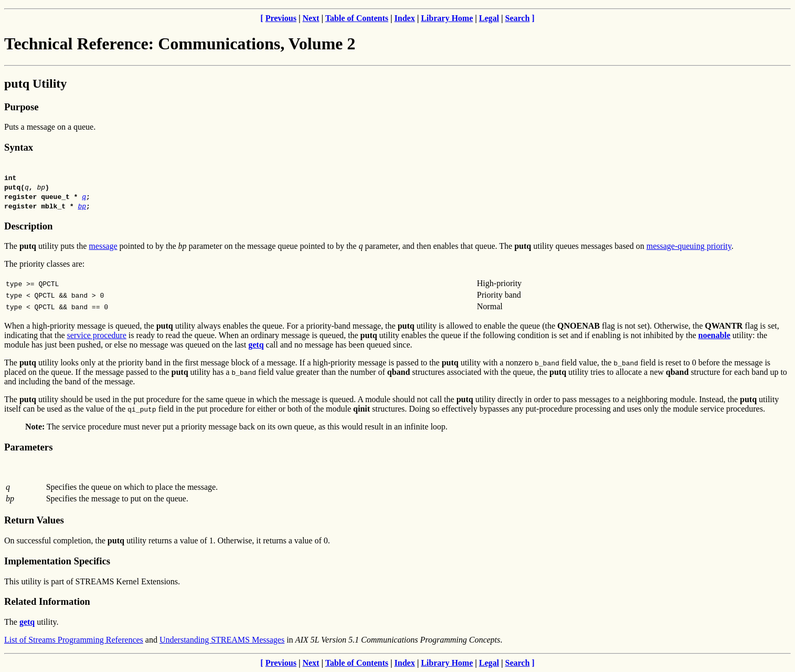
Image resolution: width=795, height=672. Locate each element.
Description (28, 226)
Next (311, 18)
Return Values (34, 520)
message (103, 246)
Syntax (19, 147)
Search (518, 18)
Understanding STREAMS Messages (222, 640)
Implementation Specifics (57, 561)
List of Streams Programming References (74, 640)
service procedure (97, 335)
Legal (489, 18)
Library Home (447, 18)
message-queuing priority (689, 246)
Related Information (47, 601)
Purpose (21, 107)
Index (405, 18)
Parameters (28, 447)
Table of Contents (357, 18)
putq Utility (35, 83)
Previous (281, 18)
